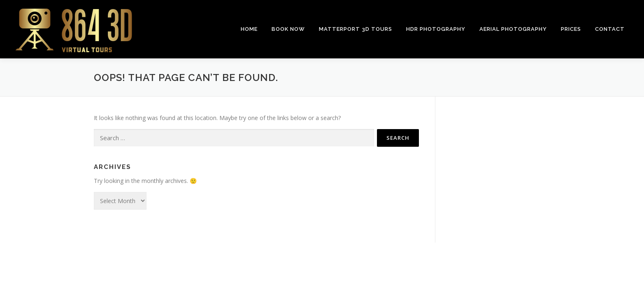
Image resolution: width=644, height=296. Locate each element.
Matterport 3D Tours (356, 29)
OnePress (344, 262)
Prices (571, 29)
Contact (610, 29)
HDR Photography (436, 29)
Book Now (288, 29)
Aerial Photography (513, 29)
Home (249, 29)
